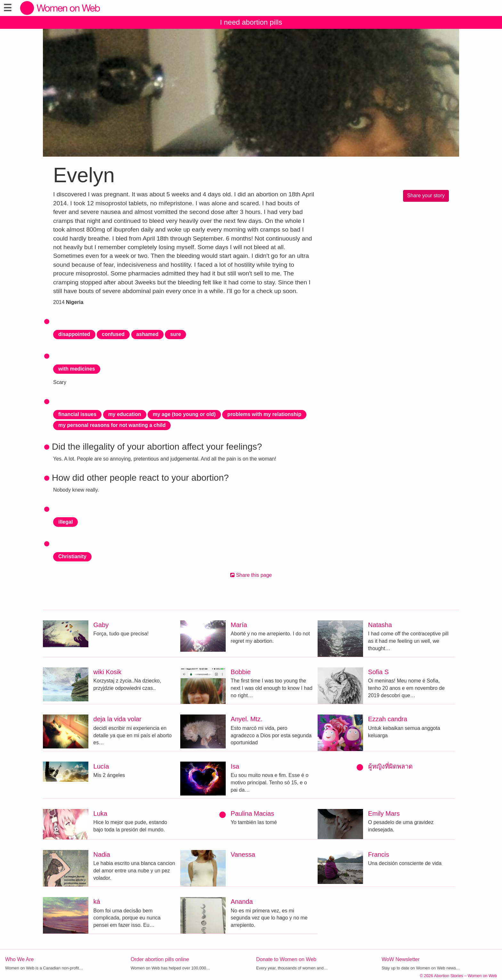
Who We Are (20, 959)
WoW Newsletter (401, 959)
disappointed (74, 334)
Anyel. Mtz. (247, 719)
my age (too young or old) (184, 414)
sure (175, 334)
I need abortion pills (251, 22)
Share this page (251, 575)
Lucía (101, 766)
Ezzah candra (388, 719)
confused (113, 334)
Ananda (242, 902)
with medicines (77, 369)
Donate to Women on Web (286, 959)
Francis (379, 854)
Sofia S (378, 672)
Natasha (380, 625)
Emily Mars (384, 813)
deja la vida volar (117, 719)
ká (97, 902)
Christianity (72, 556)
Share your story (426, 196)
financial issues (77, 414)
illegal (65, 522)
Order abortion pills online (160, 959)
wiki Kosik (108, 672)
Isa (235, 766)
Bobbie (241, 672)
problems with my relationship (264, 414)
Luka (100, 813)
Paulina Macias (253, 813)
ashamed (147, 334)
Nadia (102, 854)
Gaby (101, 625)
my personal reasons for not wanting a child (112, 425)
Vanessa (243, 854)
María (239, 625)
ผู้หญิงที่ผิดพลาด (390, 766)
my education (125, 414)
